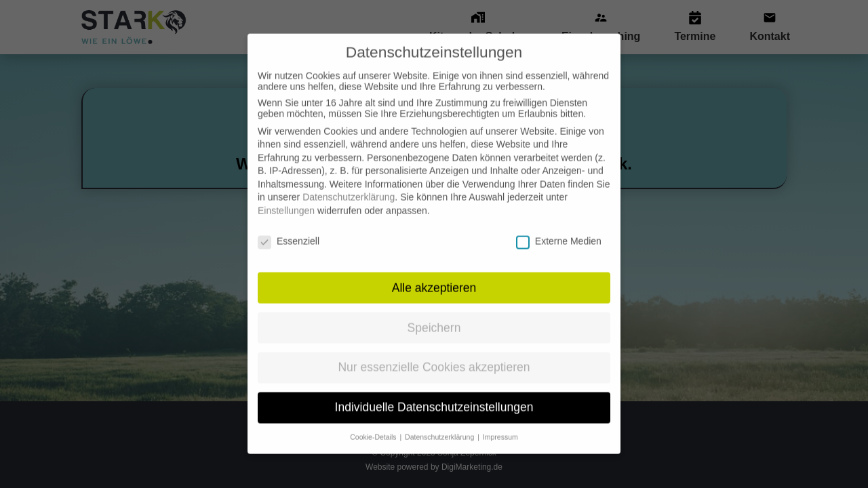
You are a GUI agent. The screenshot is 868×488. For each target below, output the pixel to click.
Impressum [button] (500, 425)
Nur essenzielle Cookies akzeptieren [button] (434, 356)
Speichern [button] (434, 316)
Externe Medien (559, 229)
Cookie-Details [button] (374, 425)
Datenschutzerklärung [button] (440, 425)
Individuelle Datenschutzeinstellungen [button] (434, 395)
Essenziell (289, 229)
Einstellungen (286, 199)
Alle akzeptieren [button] (434, 276)
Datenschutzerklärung (349, 186)
